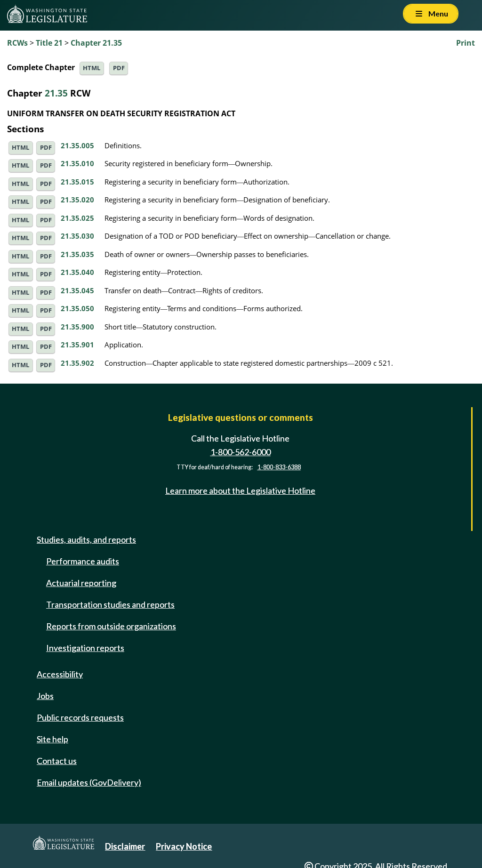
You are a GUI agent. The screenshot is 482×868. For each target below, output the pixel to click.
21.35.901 (77, 345)
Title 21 (49, 43)
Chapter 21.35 (96, 43)
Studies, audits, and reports (86, 539)
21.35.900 (77, 327)
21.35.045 (77, 290)
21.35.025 (77, 218)
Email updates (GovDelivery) (89, 782)
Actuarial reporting (81, 583)
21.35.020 (77, 200)
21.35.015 (77, 182)
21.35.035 (77, 254)
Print (466, 43)
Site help (52, 739)
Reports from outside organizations (111, 626)
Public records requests (80, 717)
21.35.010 (77, 163)
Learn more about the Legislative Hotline (240, 490)
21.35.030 (77, 236)
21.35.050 (77, 308)
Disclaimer (125, 846)
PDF (119, 68)
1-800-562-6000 (241, 452)
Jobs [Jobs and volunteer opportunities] (45, 696)
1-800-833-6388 (279, 467)
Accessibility (60, 674)
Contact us (57, 761)
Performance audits (83, 561)
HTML (92, 68)
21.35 (56, 93)
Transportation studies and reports (110, 604)
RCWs (17, 43)
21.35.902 (77, 363)
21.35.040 (77, 272)
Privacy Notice (184, 846)
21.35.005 (77, 145)
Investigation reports (85, 648)
